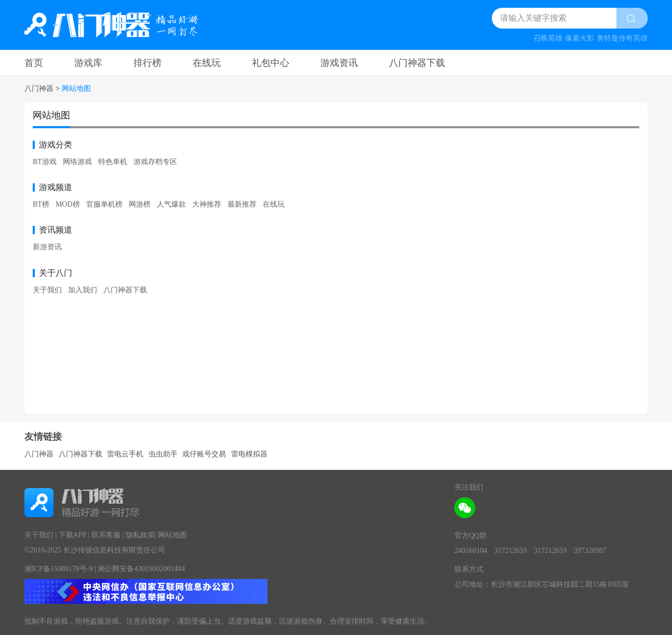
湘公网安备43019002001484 (141, 569)
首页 (34, 63)
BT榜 (41, 204)
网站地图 (172, 535)
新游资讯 (47, 247)
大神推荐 (207, 204)
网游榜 (140, 204)
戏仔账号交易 (204, 454)
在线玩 (207, 63)
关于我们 (47, 290)
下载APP (72, 535)
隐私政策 (140, 535)
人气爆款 (171, 204)
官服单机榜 (104, 204)
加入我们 (83, 290)
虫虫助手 (163, 454)
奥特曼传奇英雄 (622, 38)
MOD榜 (68, 204)
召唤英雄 (548, 38)
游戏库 (88, 63)
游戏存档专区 (155, 162)
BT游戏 (45, 162)
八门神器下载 (417, 63)
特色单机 (113, 162)
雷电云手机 (125, 454)
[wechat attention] (465, 508)
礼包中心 (271, 63)
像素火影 (580, 38)
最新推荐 (242, 204)
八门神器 (39, 89)
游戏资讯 (339, 63)
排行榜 (147, 63)
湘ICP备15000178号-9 (58, 569)
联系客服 (106, 535)
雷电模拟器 (249, 454)
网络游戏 (77, 162)
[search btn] (632, 18)
